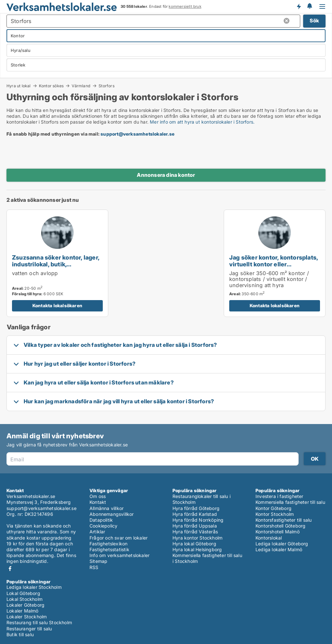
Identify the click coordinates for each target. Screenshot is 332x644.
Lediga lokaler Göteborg (282, 544)
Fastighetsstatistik (109, 549)
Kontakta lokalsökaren (57, 305)
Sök (314, 21)
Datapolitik (101, 520)
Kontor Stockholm (275, 514)
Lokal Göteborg (23, 593)
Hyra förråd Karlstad (195, 514)
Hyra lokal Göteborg (194, 544)
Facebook (10, 569)
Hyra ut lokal (19, 86)
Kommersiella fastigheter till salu (290, 502)
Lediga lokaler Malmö (279, 549)
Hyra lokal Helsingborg (197, 549)
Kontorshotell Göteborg (280, 526)
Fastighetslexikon (108, 544)
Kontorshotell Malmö (278, 532)
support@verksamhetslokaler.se (137, 134)
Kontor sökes (51, 86)
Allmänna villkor (107, 508)
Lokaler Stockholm (27, 617)
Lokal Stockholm (24, 599)
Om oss (98, 496)
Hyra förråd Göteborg (196, 508)
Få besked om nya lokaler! (299, 6)
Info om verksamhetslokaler (119, 555)
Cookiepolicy (103, 526)
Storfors (107, 86)
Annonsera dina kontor (166, 175)
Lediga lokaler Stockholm (34, 587)
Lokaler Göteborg (25, 605)
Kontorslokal (269, 538)
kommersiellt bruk (185, 6)
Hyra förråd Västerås (195, 532)
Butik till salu (20, 634)
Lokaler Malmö (23, 611)
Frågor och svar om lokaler (119, 538)
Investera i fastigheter (279, 496)
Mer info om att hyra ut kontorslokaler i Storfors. (202, 122)
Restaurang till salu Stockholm (39, 622)
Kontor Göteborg (273, 508)
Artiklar (97, 532)
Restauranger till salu (29, 629)
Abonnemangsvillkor (112, 514)
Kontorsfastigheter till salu (284, 520)
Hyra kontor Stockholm (197, 538)
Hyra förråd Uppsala (195, 526)
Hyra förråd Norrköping (198, 520)
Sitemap (98, 561)
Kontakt (98, 502)
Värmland (81, 86)
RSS (94, 567)
